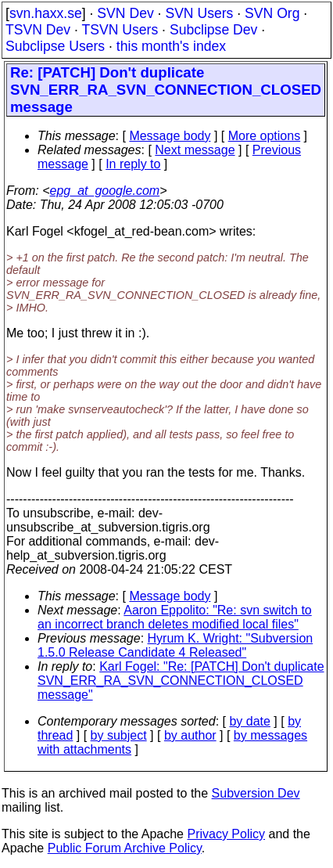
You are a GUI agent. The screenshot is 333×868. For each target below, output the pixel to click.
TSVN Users (120, 30)
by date (249, 721)
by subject (119, 735)
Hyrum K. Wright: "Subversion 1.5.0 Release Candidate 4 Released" (175, 645)
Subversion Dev (256, 793)
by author (190, 735)
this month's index (171, 46)
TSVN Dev (38, 30)
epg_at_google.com (105, 191)
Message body (170, 136)
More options (265, 136)
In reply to (133, 164)
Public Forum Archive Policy (125, 848)
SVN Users (199, 13)
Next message (195, 150)
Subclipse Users (55, 46)
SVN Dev (125, 13)
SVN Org (272, 13)
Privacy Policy (226, 834)
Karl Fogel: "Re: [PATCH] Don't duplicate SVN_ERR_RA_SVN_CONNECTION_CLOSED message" (181, 681)
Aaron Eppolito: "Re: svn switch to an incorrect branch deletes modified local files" (175, 617)
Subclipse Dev (213, 30)
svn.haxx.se (46, 13)
